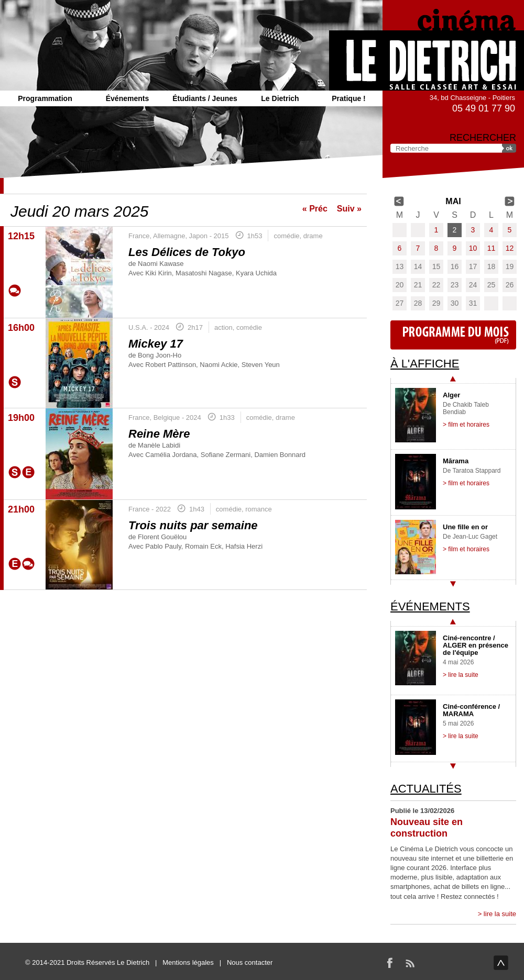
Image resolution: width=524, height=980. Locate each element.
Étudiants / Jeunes (205, 98)
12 (510, 248)
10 (473, 248)
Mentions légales (188, 962)
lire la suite (500, 914)
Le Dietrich (280, 98)
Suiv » (349, 209)
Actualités (426, 789)
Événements (127, 98)
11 (492, 248)
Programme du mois (453, 335)
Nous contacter (250, 962)
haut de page (501, 963)
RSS (410, 963)
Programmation (45, 98)
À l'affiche (425, 364)
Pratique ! (349, 98)
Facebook (390, 963)
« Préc (315, 209)
